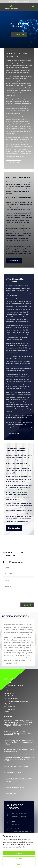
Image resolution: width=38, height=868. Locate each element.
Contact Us (13, 163)
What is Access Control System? (16, 787)
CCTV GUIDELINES (11, 793)
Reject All (19, 864)
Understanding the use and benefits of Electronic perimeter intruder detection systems (19, 742)
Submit (27, 605)
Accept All (19, 853)
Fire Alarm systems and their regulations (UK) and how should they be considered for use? (18, 733)
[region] (19, 850)
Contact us (19, 34)
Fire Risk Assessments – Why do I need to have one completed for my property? (18, 780)
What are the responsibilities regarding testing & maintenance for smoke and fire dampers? (19, 759)
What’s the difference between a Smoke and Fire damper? (19, 751)
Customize (19, 859)
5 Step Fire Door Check (13, 772)
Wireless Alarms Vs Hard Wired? (16, 766)
